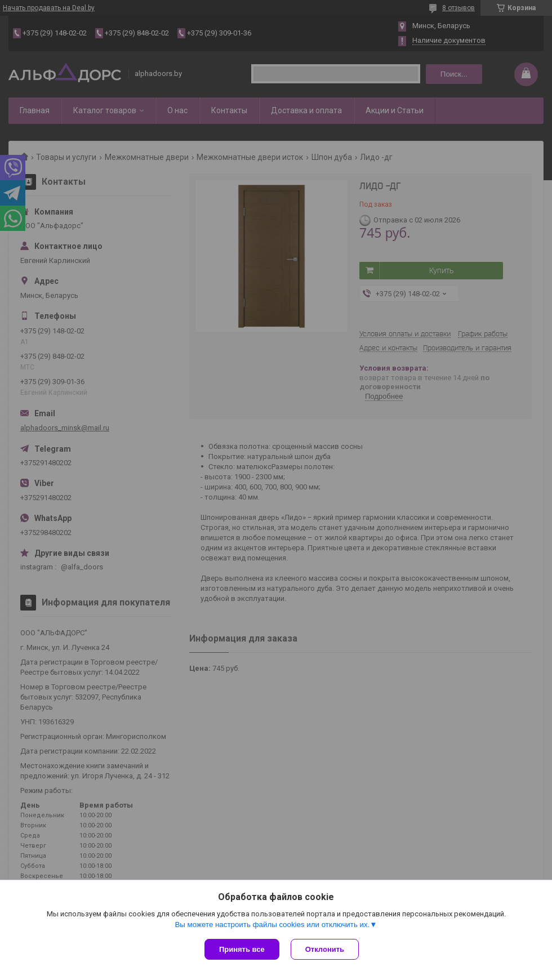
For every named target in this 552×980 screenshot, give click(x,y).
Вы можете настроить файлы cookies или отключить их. (272, 925)
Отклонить (325, 949)
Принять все (242, 949)
